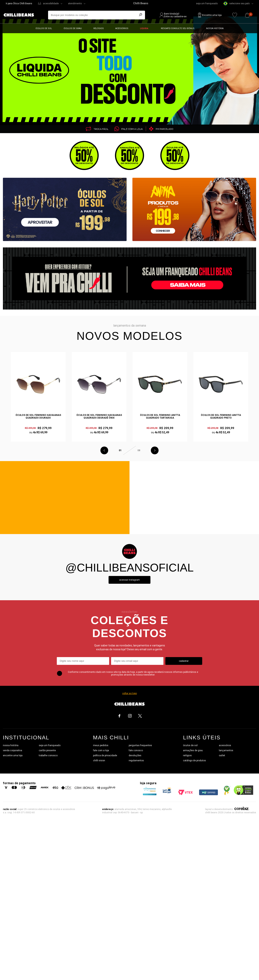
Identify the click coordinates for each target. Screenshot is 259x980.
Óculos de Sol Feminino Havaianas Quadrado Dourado (38, 416)
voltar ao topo (130, 693)
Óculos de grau (73, 28)
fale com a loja (101, 750)
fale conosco (136, 750)
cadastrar (184, 661)
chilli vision (99, 761)
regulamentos (136, 761)
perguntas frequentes (140, 745)
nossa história (11, 745)
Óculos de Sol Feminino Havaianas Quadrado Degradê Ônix (99, 416)
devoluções (135, 755)
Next (155, 450)
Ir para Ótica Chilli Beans (19, 3)
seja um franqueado (207, 3)
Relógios (99, 28)
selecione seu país (237, 3)
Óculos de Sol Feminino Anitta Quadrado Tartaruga (160, 416)
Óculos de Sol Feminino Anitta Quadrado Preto (221, 416)
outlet (222, 755)
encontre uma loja (13, 755)
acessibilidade (51, 3)
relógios (187, 755)
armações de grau (193, 750)
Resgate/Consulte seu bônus (178, 28)
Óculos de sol (44, 28)
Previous (104, 450)
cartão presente (47, 750)
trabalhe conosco (48, 755)
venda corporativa (13, 750)
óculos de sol (190, 745)
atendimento (75, 3)
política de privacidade (105, 755)
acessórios (225, 745)
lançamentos (226, 750)
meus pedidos (101, 745)
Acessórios (122, 28)
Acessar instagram (129, 580)
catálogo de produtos (194, 761)
